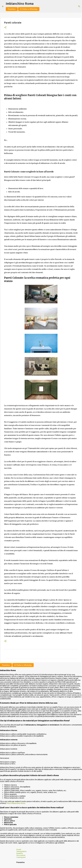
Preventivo (12, 9)
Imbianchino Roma (20, 4)
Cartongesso (21, 857)
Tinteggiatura (21, 851)
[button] (5, 28)
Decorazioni (21, 855)
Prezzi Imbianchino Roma (16, 803)
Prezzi (19, 849)
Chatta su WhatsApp (29, 9)
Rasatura (20, 853)
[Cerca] (79, 6)
